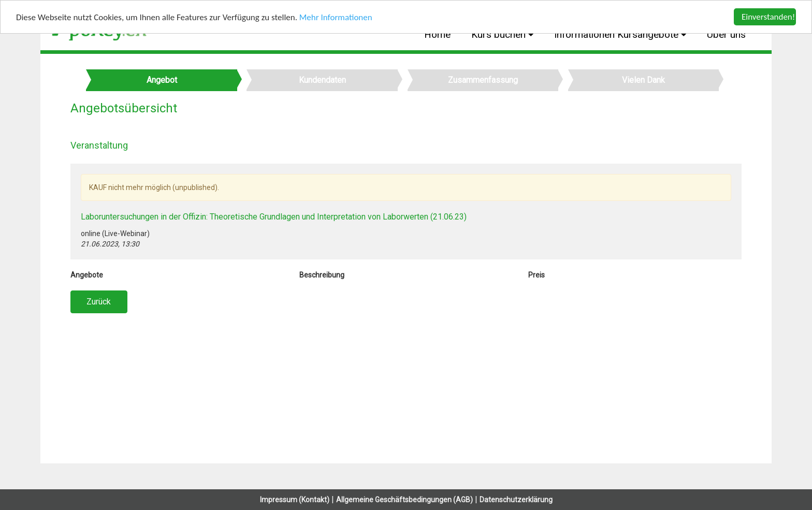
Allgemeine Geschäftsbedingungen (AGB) (404, 500)
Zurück (99, 302)
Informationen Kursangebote (618, 34)
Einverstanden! (768, 17)
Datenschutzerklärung (516, 500)
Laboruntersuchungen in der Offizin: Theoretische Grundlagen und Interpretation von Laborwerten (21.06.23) (274, 217)
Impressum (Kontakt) (295, 500)
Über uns (726, 34)
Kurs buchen (500, 34)
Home (437, 34)
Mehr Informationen (336, 17)
